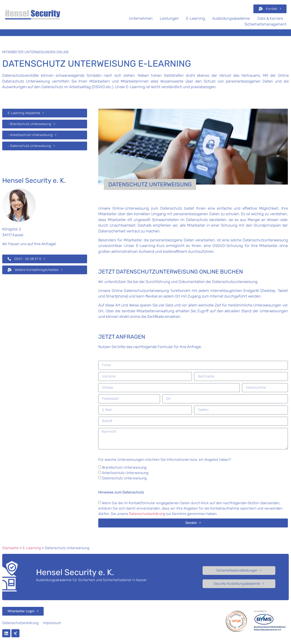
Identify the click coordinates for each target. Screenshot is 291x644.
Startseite (10, 548)
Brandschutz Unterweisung (124, 467)
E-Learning (196, 18)
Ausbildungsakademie (231, 18)
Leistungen (169, 18)
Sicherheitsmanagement (265, 24)
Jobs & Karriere (270, 18)
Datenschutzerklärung (147, 514)
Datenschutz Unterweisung (124, 478)
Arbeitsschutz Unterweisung (125, 473)
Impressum (52, 623)
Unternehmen (141, 18)
